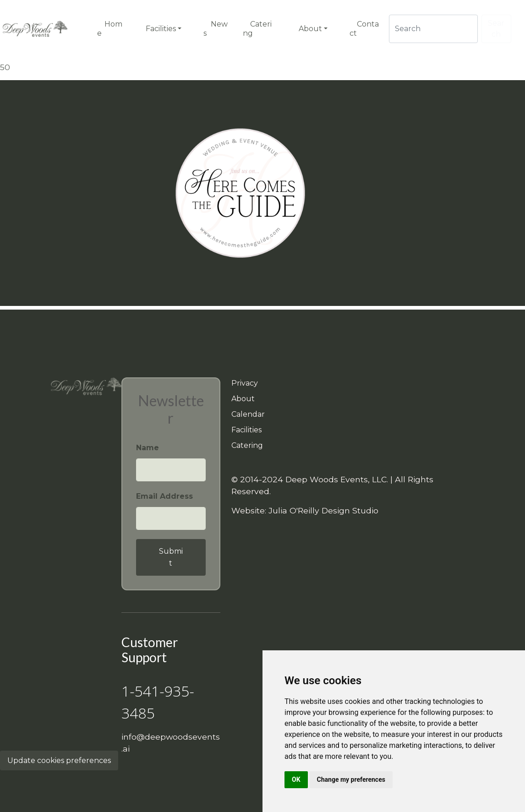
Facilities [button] (161, 29)
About (243, 399)
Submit (171, 557)
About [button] (310, 29)
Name (148, 448)
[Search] (433, 29)
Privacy (245, 383)
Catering (247, 445)
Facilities (246, 430)
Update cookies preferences (59, 760)
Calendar (248, 414)
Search (496, 29)
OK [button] (296, 779)
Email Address (164, 496)
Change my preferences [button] (351, 779)
